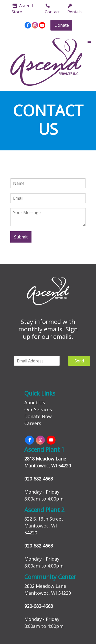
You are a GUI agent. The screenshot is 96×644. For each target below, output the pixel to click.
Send (79, 361)
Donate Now (38, 416)
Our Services (38, 409)
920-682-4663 (39, 479)
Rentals (74, 9)
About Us (35, 402)
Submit (21, 237)
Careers (33, 423)
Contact (52, 9)
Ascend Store (22, 9)
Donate (62, 25)
